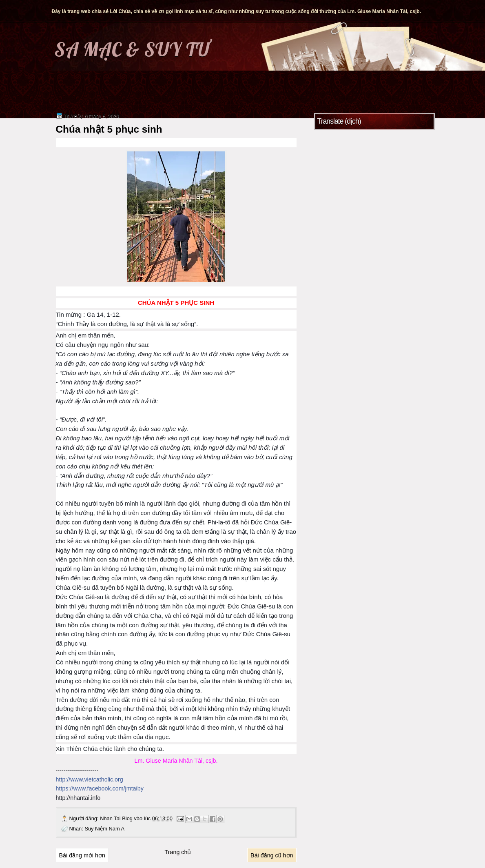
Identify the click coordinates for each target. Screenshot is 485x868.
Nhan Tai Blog (117, 818)
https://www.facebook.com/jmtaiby (100, 788)
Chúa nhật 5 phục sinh (109, 129)
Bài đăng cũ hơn (272, 855)
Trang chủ (178, 852)
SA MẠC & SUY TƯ (132, 49)
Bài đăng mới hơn (82, 855)
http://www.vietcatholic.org (90, 779)
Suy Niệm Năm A (104, 829)
